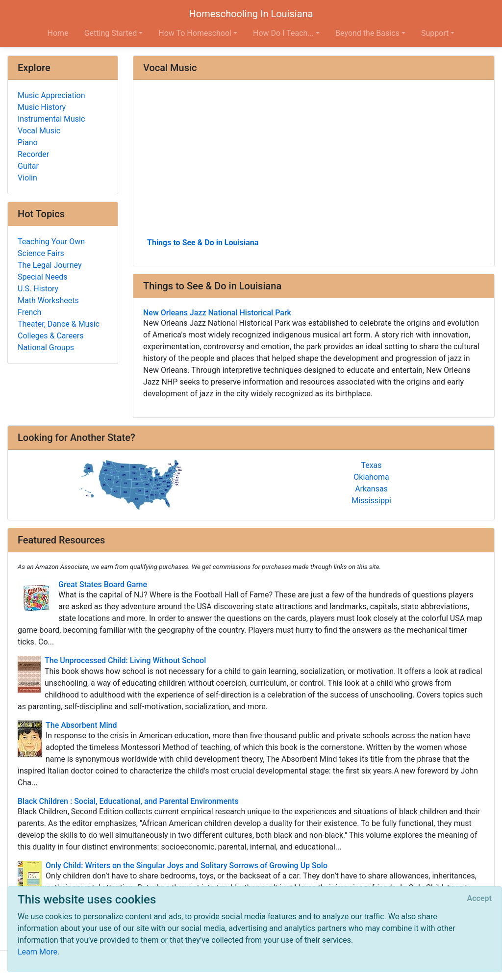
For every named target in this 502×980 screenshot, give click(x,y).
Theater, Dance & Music (59, 324)
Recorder (33, 154)
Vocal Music (39, 131)
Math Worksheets (48, 300)
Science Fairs (41, 253)
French (29, 312)
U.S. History (38, 289)
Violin (27, 178)
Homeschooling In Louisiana (251, 14)
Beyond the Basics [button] (367, 33)
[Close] (479, 899)
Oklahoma (371, 477)
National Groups (46, 348)
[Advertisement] (314, 162)
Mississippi (371, 501)
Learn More (38, 952)
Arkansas (371, 489)
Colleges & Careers (50, 336)
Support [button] (435, 33)
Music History (42, 107)
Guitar (28, 166)
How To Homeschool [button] (195, 33)
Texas (371, 465)
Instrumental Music (51, 119)
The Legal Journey (50, 265)
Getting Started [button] (111, 33)
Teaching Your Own (51, 242)
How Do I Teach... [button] (283, 33)
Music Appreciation (51, 95)
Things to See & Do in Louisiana (203, 243)
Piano (28, 142)
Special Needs (42, 277)
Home (58, 33)
